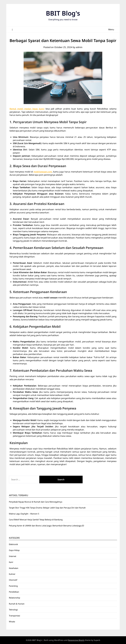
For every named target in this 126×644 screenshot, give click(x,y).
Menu (111, 29)
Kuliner (12, 574)
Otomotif (13, 580)
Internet (13, 556)
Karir (11, 562)
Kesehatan (14, 568)
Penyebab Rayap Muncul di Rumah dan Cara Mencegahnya (36, 502)
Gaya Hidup (14, 550)
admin (79, 47)
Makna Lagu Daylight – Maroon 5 (24, 514)
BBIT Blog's (63, 13)
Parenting (13, 586)
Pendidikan (14, 592)
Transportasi (14, 616)
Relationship (14, 598)
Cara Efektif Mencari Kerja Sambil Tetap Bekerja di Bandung (36, 520)
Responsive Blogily (76, 640)
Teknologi (13, 610)
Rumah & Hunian (17, 604)
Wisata (12, 621)
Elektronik (13, 544)
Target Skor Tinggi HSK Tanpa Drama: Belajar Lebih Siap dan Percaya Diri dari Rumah (47, 508)
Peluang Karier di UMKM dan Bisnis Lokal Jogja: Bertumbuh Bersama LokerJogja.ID (46, 526)
